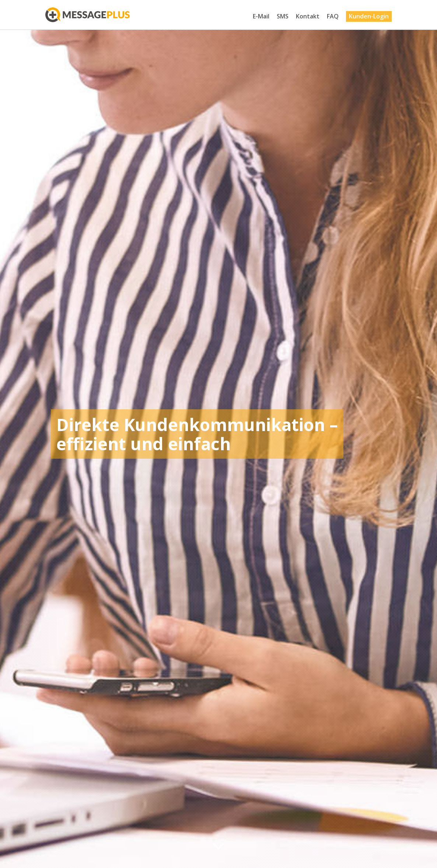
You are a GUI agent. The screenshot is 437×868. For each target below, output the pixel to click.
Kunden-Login (369, 16)
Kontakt (308, 16)
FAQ (333, 16)
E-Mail (261, 16)
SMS (283, 16)
